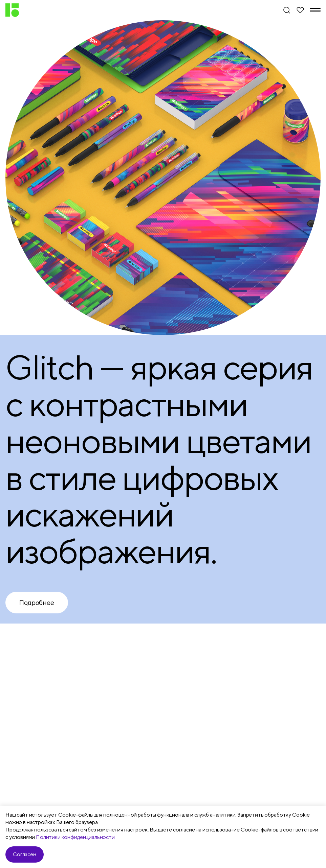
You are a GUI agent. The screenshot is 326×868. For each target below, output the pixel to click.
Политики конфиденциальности (75, 837)
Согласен (25, 854)
